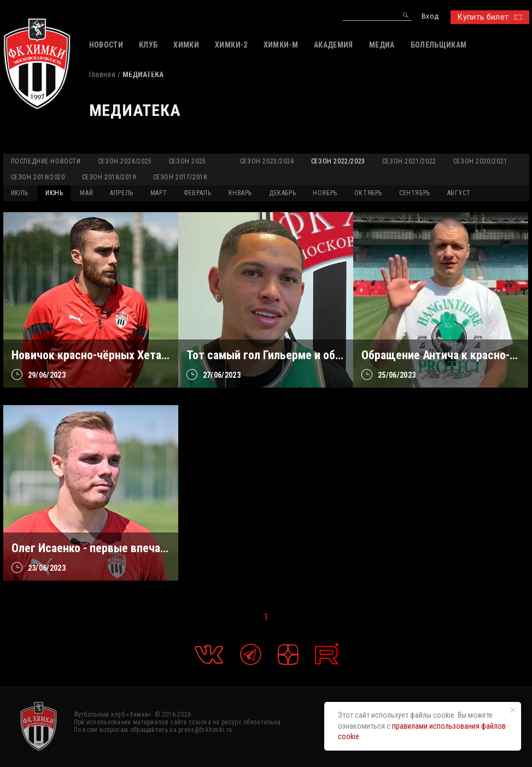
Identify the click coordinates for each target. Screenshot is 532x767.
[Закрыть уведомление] (513, 710)
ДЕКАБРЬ (282, 193)
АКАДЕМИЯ (334, 45)
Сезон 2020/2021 (480, 161)
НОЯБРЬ (325, 193)
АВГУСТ (459, 193)
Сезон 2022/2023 (338, 161)
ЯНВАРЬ (240, 193)
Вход (430, 17)
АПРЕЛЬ (122, 193)
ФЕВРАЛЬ (197, 193)
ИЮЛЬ (20, 193)
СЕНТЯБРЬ (415, 193)
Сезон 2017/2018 (180, 177)
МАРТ (159, 193)
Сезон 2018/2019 (109, 177)
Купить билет (490, 17)
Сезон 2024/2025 (125, 161)
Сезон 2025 (188, 161)
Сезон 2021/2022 (409, 161)
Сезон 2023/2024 (267, 161)
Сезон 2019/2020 (38, 177)
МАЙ (86, 193)
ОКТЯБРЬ (368, 193)
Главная (102, 74)
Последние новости (46, 161)
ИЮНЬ (54, 193)
